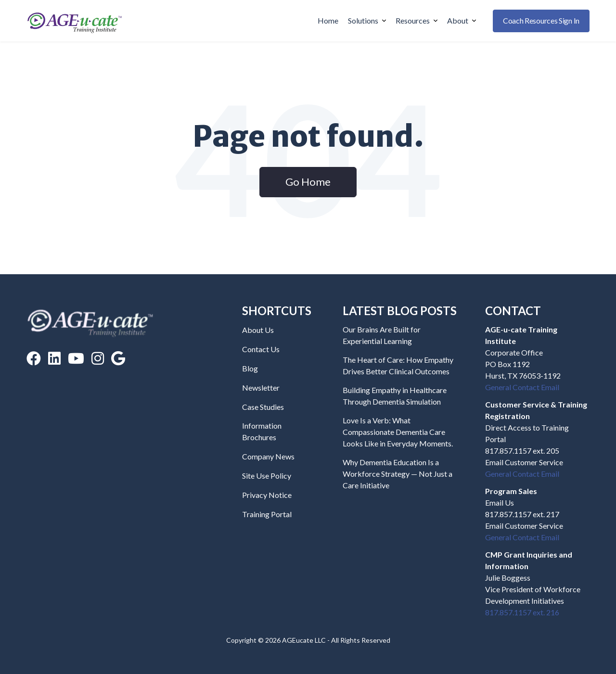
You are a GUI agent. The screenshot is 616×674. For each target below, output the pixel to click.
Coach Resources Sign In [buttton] (541, 20)
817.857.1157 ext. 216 (522, 612)
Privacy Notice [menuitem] (267, 495)
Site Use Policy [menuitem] (267, 476)
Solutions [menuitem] (367, 20)
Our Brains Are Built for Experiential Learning (382, 335)
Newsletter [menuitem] (261, 388)
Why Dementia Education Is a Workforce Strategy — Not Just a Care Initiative (398, 474)
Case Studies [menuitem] (263, 407)
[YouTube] (76, 358)
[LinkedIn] (54, 358)
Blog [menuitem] (250, 368)
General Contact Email (522, 387)
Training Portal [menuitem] (267, 514)
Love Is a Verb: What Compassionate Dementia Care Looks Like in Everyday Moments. (398, 432)
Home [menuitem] (328, 20)
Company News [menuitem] (268, 456)
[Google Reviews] (118, 358)
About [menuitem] (462, 20)
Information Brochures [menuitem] (262, 431)
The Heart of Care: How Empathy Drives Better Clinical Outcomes (398, 365)
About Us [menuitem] (258, 330)
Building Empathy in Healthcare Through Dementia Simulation (395, 396)
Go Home (308, 182)
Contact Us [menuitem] (261, 349)
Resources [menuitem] (417, 20)
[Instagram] (98, 358)
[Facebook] (34, 358)
